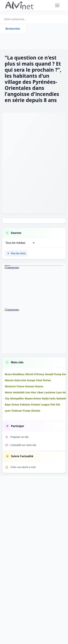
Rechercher (13, 29)
